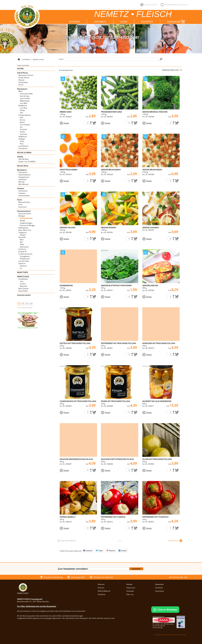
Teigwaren (23, 233)
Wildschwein (25, 101)
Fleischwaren (22, 89)
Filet (21, 113)
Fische (21, 85)
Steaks (22, 110)
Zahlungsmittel (78, 577)
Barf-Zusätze (23, 288)
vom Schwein (25, 125)
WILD (20, 91)
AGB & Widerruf (104, 591)
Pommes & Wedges (27, 225)
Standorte (102, 594)
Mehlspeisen (23, 228)
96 (27, 304)
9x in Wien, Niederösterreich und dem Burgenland (36, 606)
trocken (23, 284)
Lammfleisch (23, 146)
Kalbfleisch (23, 137)
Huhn (22, 141)
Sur (21, 127)
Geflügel (22, 139)
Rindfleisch (23, 106)
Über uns (130, 594)
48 (23, 304)
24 (19, 304)
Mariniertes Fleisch (26, 75)
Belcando (23, 286)
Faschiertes (23, 148)
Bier (21, 242)
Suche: (61, 59)
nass (22, 281)
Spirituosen (24, 247)
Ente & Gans (25, 96)
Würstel (21, 80)
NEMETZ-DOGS (23, 277)
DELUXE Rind (23, 159)
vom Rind (23, 108)
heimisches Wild (26, 94)
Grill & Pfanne (22, 73)
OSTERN (20, 69)
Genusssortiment (24, 211)
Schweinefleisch (25, 115)
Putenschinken (24, 196)
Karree (23, 120)
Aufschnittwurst (25, 175)
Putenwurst (23, 172)
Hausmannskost (25, 213)
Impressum (131, 588)
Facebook (130, 591)
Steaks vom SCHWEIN (27, 162)
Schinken (21, 188)
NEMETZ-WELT (23, 592)
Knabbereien (25, 259)
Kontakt (129, 584)
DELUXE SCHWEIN (24, 153)
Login (124, 22)
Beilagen (22, 216)
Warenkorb (177, 21)
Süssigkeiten (25, 256)
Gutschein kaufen (24, 295)
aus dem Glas (24, 261)
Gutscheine (160, 591)
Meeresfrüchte (24, 202)
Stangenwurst (24, 177)
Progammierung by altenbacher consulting (170, 635)
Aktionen (74, 22)
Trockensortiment (25, 254)
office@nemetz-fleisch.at (176, 5)
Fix (21, 268)
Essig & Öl (22, 252)
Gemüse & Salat (38, 60)
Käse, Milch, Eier (25, 230)
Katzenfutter (23, 291)
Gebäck (23, 235)
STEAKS (20, 157)
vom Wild (23, 103)
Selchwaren (23, 191)
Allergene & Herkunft (103, 577)
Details (66, 123)
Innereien (24, 134)
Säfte (22, 244)
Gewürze (22, 263)
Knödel (23, 221)
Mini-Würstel (23, 184)
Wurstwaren (22, 170)
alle (31, 304)
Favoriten (147, 22)
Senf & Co (22, 249)
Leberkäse (23, 179)
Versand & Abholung (53, 577)
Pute (22, 144)
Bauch (22, 122)
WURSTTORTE (23, 272)
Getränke (22, 237)
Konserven (23, 207)
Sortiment (100, 22)
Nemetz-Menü (23, 166)
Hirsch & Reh (25, 98)
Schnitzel (23, 129)
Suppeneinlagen (26, 223)
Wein (22, 240)
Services (101, 588)
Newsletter (159, 584)
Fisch (20, 205)
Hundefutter (23, 279)
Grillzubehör (23, 82)
